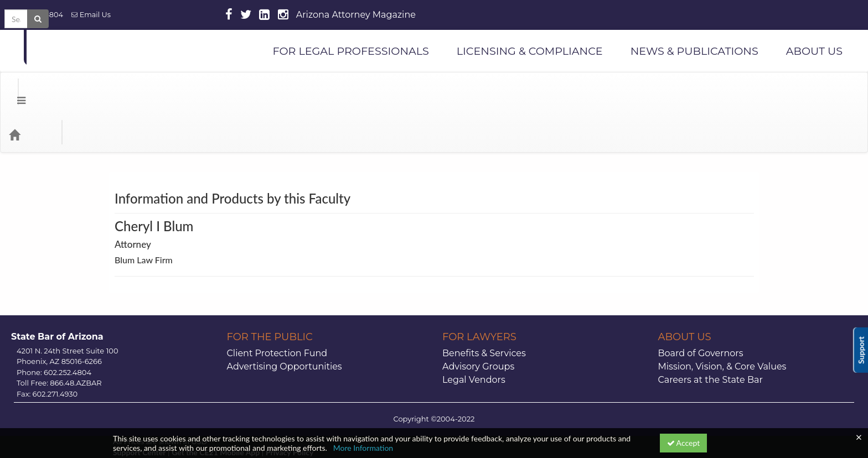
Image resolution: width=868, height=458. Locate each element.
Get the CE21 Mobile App (216, 408)
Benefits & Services (484, 309)
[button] (13, 90)
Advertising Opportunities (285, 322)
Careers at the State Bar (711, 335)
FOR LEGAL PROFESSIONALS (350, 51)
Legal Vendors (474, 335)
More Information (363, 448)
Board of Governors (701, 309)
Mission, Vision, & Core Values (722, 322)
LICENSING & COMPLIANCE (530, 51)
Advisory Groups (478, 322)
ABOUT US (814, 51)
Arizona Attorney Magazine (356, 15)
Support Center (139, 408)
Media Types (136, 90)
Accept (684, 443)
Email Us (91, 15)
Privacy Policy (290, 408)
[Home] (31, 90)
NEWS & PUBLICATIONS (694, 51)
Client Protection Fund (277, 309)
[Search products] (723, 90)
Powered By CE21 (145, 419)
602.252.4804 (36, 15)
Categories (77, 90)
